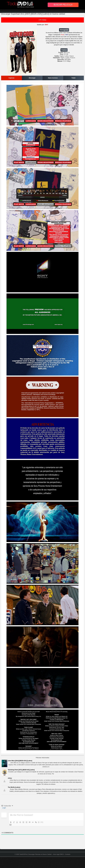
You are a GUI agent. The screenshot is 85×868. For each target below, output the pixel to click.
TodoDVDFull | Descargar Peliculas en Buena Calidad (35, 854)
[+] (42, 822)
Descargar (32, 78)
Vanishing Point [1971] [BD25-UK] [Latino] (21, 770)
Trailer (74, 78)
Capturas (11, 78)
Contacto (68, 854)
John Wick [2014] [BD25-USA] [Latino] (20, 761)
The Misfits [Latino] (14, 787)
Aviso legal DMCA (58, 854)
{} (39, 822)
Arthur (10, 778)
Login (4, 808)
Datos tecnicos (53, 78)
